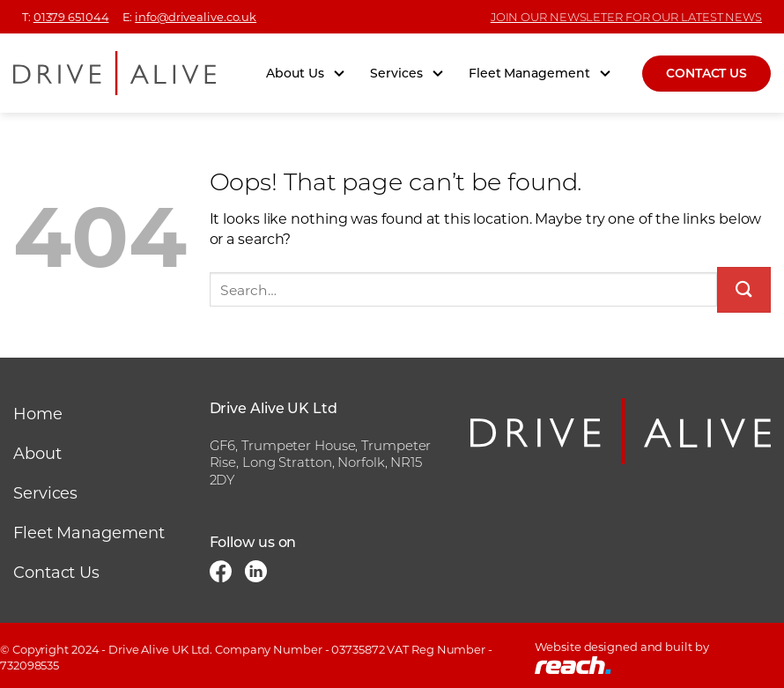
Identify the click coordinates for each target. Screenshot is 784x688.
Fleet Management (540, 73)
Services (407, 73)
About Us (306, 73)
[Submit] (744, 290)
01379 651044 (71, 16)
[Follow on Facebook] (221, 574)
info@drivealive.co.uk (196, 16)
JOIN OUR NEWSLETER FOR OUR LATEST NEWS (626, 17)
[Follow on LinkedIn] (256, 574)
